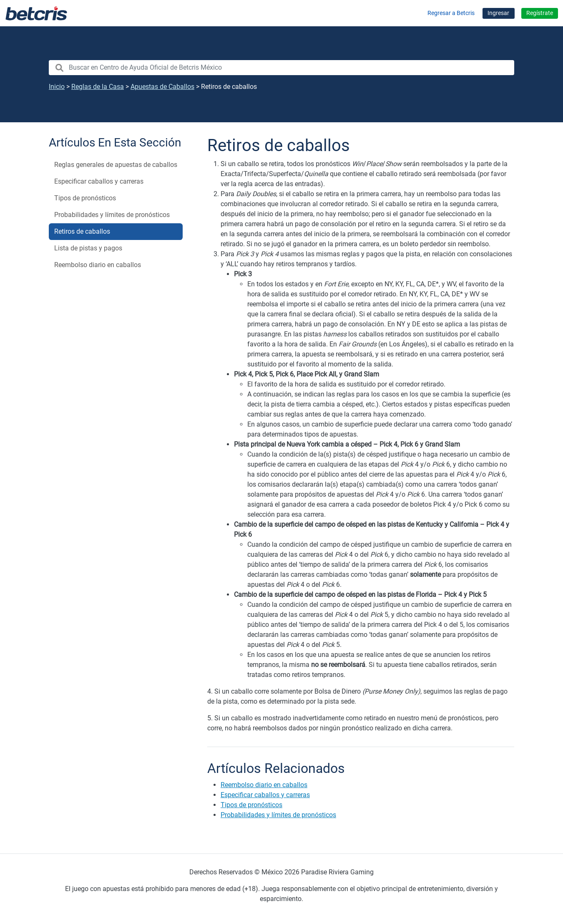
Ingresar (498, 13)
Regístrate (540, 13)
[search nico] (281, 68)
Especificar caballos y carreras (99, 181)
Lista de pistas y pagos (88, 248)
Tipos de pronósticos (85, 198)
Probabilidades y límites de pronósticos (112, 215)
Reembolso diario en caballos (98, 265)
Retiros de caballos (82, 231)
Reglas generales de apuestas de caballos (116, 165)
